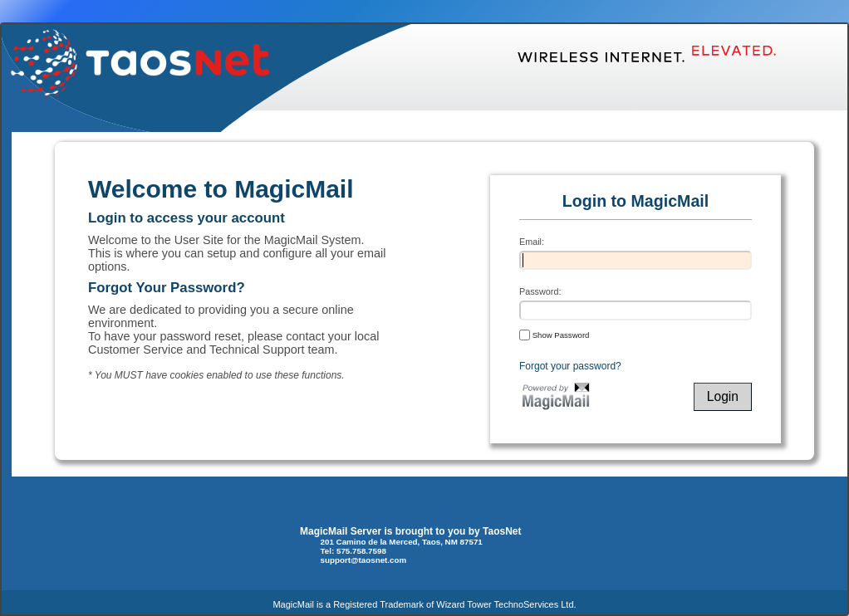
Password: (540, 291)
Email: (532, 242)
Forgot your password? (570, 366)
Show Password (554, 335)
